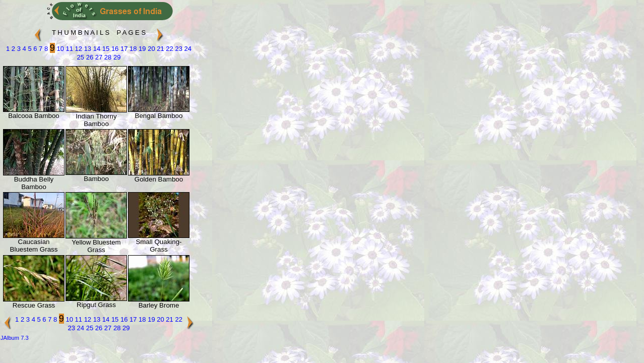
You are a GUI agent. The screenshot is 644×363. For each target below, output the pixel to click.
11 (69, 49)
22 (169, 49)
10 (59, 49)
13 (87, 49)
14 (96, 49)
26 (89, 57)
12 (78, 49)
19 (142, 49)
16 (114, 49)
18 (132, 49)
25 (81, 57)
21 (160, 49)
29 (116, 57)
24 (187, 49)
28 (107, 57)
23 (178, 49)
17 (123, 49)
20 (151, 49)
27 (98, 57)
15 (105, 49)
